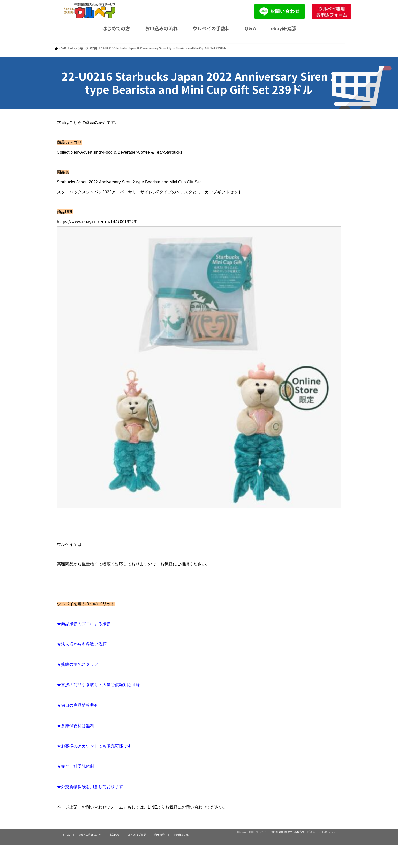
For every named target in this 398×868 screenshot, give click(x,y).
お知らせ (111, 834)
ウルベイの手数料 (211, 28)
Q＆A (250, 28)
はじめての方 (116, 28)
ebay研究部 (283, 28)
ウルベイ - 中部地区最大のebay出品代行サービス (284, 832)
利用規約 (153, 834)
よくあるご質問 (132, 834)
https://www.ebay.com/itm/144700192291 (117, 220)
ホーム (65, 834)
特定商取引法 (173, 834)
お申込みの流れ (161, 28)
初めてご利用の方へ (88, 834)
